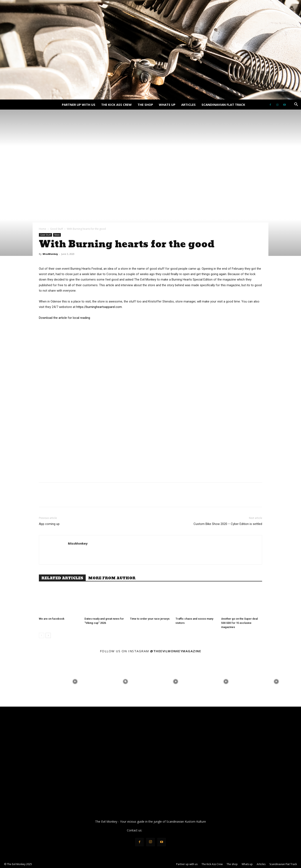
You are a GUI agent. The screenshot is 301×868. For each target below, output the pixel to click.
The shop (145, 105)
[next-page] (48, 635)
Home (43, 229)
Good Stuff (57, 229)
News (57, 235)
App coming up (49, 524)
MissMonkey (50, 254)
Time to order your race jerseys (150, 619)
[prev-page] (41, 635)
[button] (296, 105)
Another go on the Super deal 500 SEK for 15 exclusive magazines (239, 623)
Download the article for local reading (64, 318)
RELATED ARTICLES (62, 578)
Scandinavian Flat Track (223, 105)
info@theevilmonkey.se (159, 830)
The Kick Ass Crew (116, 105)
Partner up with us (79, 105)
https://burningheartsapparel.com (99, 307)
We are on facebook (52, 619)
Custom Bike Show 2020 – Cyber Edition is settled (228, 524)
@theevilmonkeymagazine (176, 651)
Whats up (167, 105)
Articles (188, 105)
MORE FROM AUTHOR (112, 578)
